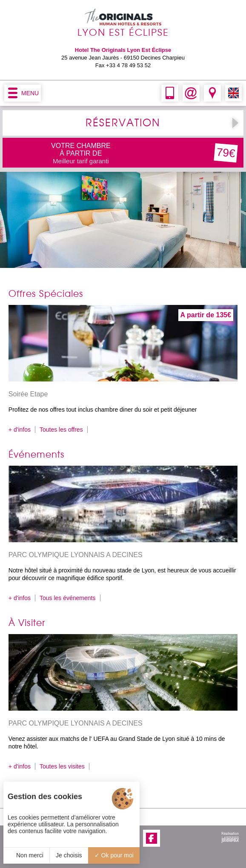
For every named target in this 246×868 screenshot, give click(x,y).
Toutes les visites (62, 766)
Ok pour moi (114, 855)
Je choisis (69, 855)
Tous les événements (68, 598)
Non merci (26, 855)
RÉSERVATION (123, 123)
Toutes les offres (61, 430)
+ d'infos (20, 430)
